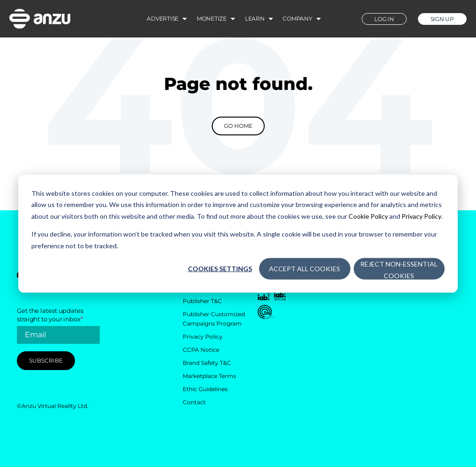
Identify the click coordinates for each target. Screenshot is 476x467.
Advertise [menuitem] (163, 19)
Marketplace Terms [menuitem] (209, 376)
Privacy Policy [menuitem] (203, 337)
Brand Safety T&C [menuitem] (207, 363)
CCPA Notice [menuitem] (201, 350)
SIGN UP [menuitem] (442, 19)
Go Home (238, 126)
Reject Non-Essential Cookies (399, 270)
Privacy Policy (421, 216)
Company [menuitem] (297, 19)
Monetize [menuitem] (212, 19)
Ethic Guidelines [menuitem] (205, 389)
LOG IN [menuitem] (384, 19)
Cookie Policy (368, 216)
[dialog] (238, 233)
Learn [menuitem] (255, 19)
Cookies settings (220, 269)
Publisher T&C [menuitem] (202, 301)
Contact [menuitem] (194, 402)
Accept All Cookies (305, 269)
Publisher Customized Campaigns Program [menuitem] (214, 319)
